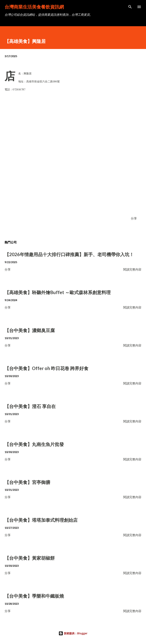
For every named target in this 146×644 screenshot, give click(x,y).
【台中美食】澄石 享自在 (30, 406)
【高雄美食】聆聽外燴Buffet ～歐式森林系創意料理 (58, 292)
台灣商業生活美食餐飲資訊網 (34, 7)
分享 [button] (134, 218)
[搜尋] (130, 7)
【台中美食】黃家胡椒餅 (30, 558)
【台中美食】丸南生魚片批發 (34, 444)
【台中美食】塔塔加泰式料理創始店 (41, 520)
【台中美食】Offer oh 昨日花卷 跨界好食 (46, 368)
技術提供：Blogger (73, 633)
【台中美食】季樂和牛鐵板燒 (34, 596)
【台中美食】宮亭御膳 (27, 482)
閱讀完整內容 (132, 269)
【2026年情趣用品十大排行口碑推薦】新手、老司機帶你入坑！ (69, 254)
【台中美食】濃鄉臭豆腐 (30, 330)
